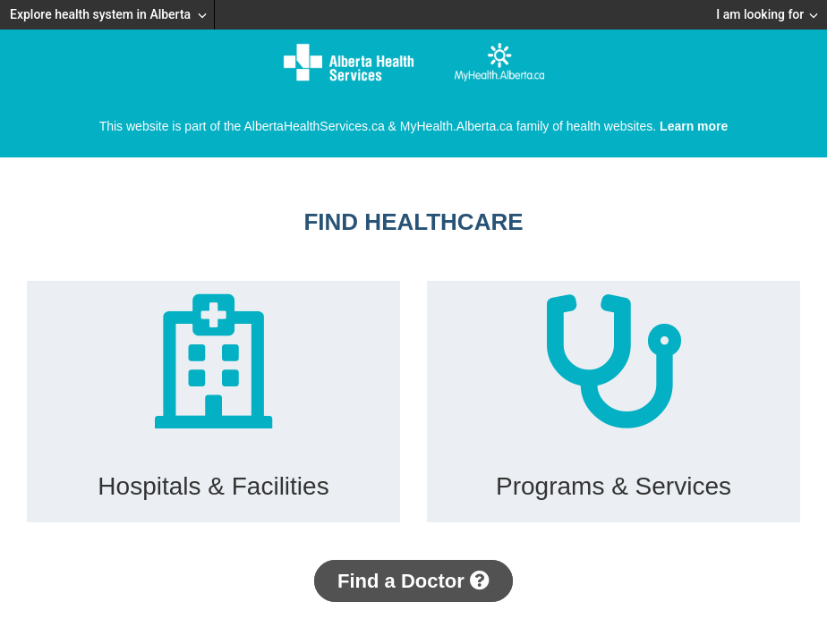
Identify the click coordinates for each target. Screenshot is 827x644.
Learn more (694, 126)
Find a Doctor (413, 581)
